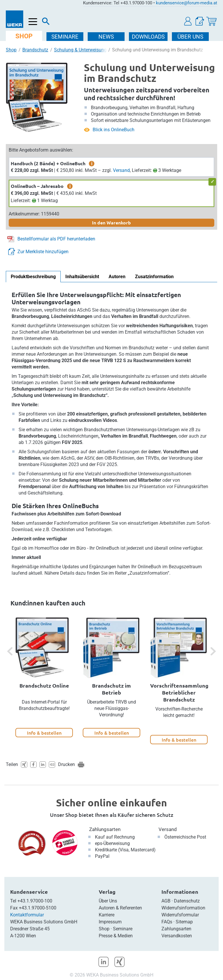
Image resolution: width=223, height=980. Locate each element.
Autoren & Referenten (120, 908)
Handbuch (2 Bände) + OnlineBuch (48, 163)
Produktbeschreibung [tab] (33, 277)
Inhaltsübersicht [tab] (82, 277)
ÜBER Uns (191, 37)
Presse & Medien (116, 936)
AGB (166, 901)
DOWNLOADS (149, 37)
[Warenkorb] (211, 21)
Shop (11, 50)
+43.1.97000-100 (35, 901)
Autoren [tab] (117, 277)
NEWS (107, 37)
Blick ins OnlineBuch (114, 130)
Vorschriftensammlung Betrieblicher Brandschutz (179, 692)
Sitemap (184, 922)
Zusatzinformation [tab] (154, 277)
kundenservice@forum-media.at (187, 3)
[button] (188, 21)
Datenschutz (187, 901)
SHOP (24, 36)
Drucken (66, 764)
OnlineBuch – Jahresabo (37, 186)
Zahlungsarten (105, 829)
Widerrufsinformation (183, 908)
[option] (44, 677)
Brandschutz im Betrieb (111, 689)
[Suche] (46, 23)
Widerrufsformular (180, 915)
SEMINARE (65, 37)
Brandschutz (35, 50)
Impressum (110, 922)
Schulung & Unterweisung (80, 50)
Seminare (123, 929)
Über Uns (108, 901)
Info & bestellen (44, 733)
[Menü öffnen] (33, 22)
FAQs (167, 922)
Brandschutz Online (44, 685)
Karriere (107, 915)
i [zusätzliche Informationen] (92, 163)
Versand (121, 170)
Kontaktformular (27, 915)
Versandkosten (177, 936)
